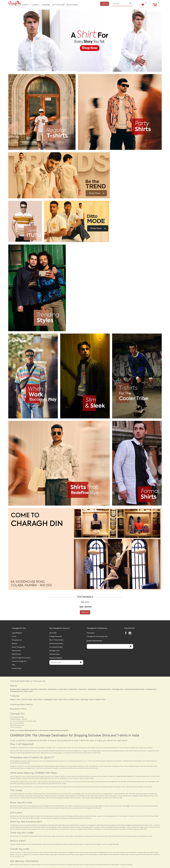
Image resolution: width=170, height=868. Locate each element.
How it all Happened (22, 744)
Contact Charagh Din (19, 661)
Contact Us (29, 704)
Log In (105, 4)
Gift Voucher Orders (56, 643)
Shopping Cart (17, 640)
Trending (46, 5)
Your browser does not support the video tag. (130, 161)
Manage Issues (55, 651)
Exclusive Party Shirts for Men (135, 689)
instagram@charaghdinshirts (28, 730)
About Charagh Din (18, 647)
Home (14, 636)
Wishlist (15, 643)
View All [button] (85, 612)
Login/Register (17, 633)
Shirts (26, 5)
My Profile (53, 633)
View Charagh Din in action (21, 658)
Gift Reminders (55, 654)
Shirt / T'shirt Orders (56, 640)
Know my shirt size (21, 802)
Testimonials (16, 651)
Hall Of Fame (16, 654)
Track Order (72, 5)
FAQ (13, 665)
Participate (91, 633)
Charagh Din (17, 714)
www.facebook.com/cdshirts (59, 730)
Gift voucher (58, 5)
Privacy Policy (17, 668)
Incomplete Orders (56, 647)
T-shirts (36, 5)
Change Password (56, 636)
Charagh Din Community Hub (97, 636)
